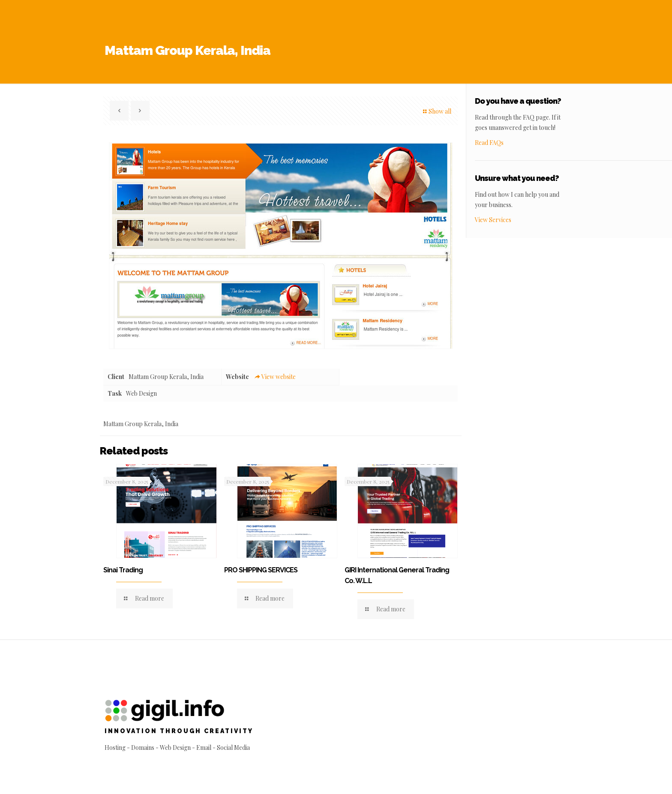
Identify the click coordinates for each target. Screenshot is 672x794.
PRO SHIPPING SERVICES (261, 570)
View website (275, 377)
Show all (436, 111)
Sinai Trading (123, 570)
